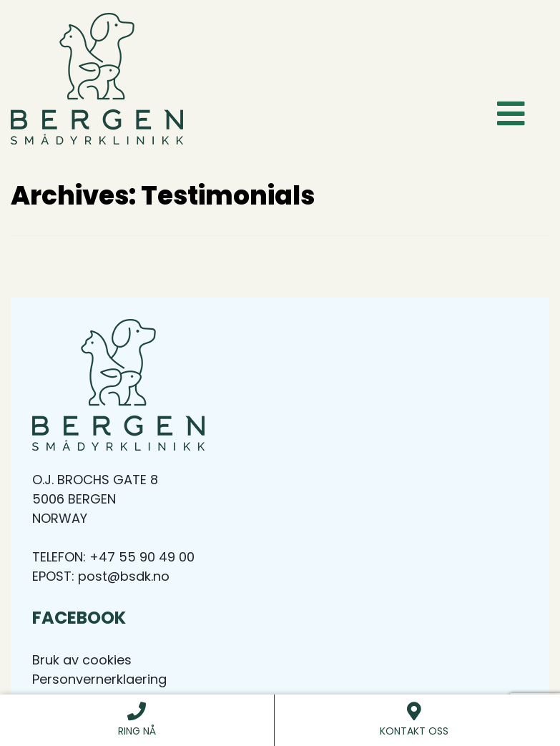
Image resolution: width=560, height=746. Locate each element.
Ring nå (137, 720)
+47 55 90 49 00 (142, 557)
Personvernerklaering (99, 679)
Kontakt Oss (415, 720)
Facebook (79, 618)
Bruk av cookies (82, 660)
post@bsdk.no (124, 576)
